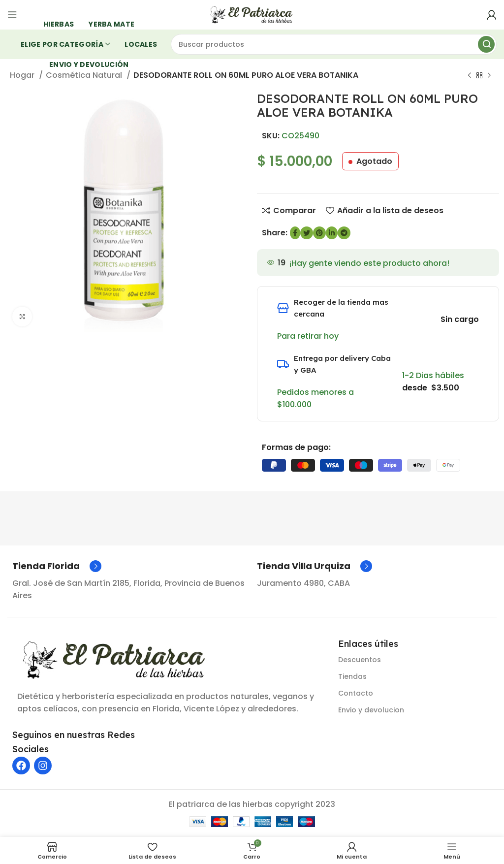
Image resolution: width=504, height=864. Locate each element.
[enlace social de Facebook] (295, 233)
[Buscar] (334, 44)
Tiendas (352, 676)
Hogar (23, 75)
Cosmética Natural (85, 75)
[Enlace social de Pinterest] (319, 233)
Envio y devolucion (371, 710)
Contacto (356, 693)
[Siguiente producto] (489, 76)
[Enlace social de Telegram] (344, 233)
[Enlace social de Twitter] (307, 233)
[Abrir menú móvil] (12, 15)
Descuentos (360, 660)
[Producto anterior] (470, 76)
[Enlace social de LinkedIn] (332, 233)
